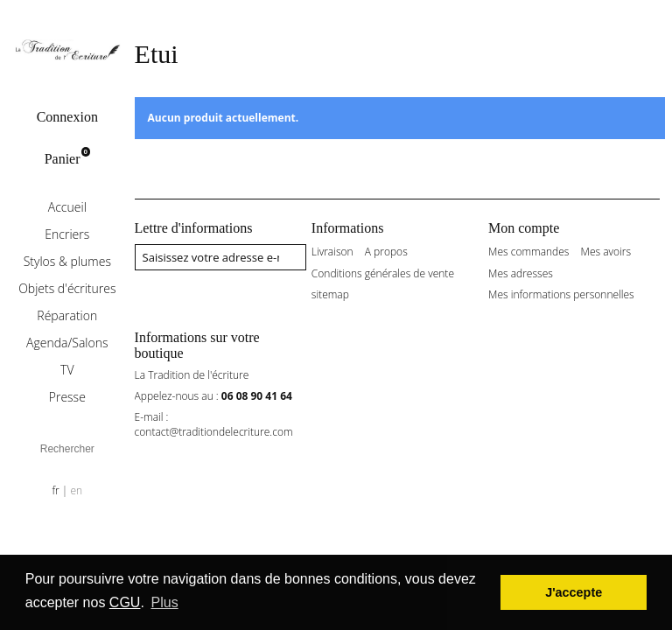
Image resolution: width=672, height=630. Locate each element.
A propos (386, 252)
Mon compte (524, 228)
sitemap (330, 295)
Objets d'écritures (67, 288)
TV (67, 370)
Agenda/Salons (67, 343)
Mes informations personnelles (561, 295)
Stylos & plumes (67, 261)
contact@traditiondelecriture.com (214, 432)
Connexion (67, 117)
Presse (67, 397)
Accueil (67, 207)
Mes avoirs (606, 252)
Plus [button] (165, 602)
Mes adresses (521, 274)
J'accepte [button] (574, 592)
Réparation (67, 315)
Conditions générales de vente (383, 274)
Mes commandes (528, 252)
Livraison (332, 252)
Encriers (67, 234)
